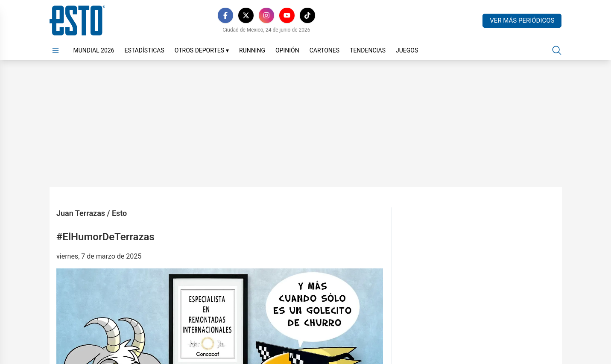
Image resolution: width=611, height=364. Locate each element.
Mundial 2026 (94, 50)
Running (252, 50)
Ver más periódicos (522, 20)
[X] (246, 15)
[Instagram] (266, 15)
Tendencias (368, 50)
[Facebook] (225, 15)
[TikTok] (307, 15)
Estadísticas (145, 50)
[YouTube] (287, 15)
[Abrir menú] (56, 50)
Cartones (325, 50)
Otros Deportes (202, 50)
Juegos (407, 50)
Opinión (287, 50)
